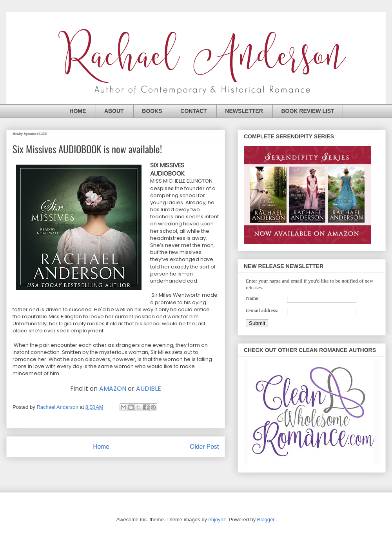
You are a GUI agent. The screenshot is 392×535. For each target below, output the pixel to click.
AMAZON (113, 389)
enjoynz (217, 520)
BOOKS (152, 111)
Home (101, 447)
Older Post (204, 447)
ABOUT (114, 111)
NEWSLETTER (244, 111)
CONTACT (193, 111)
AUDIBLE (149, 389)
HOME (78, 111)
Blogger (266, 520)
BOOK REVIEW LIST (308, 111)
